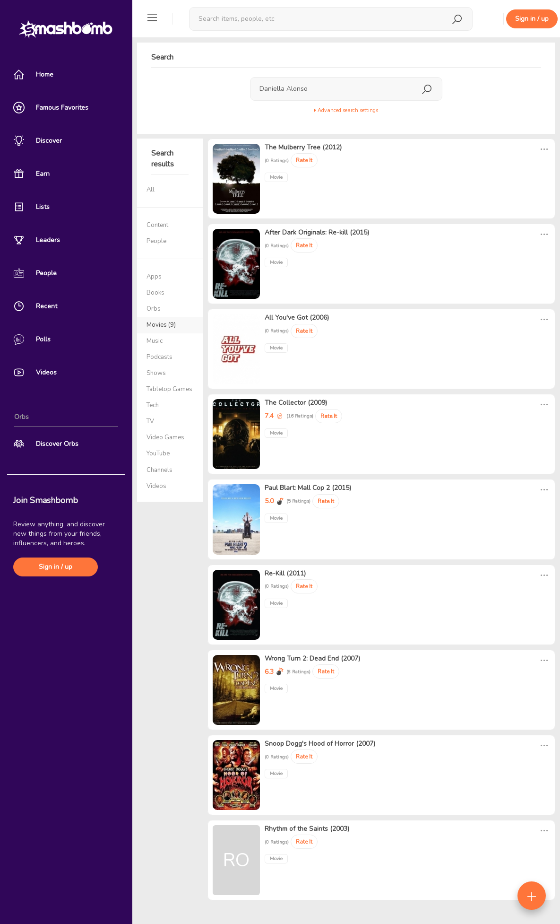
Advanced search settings (346, 110)
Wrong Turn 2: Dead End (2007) (312, 658)
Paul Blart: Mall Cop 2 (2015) (308, 488)
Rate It (304, 160)
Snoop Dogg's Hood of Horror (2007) (320, 744)
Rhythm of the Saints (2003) (307, 829)
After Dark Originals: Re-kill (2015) (317, 232)
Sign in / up (56, 567)
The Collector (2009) (296, 403)
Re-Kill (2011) (285, 573)
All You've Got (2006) (297, 318)
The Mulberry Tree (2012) (303, 147)
